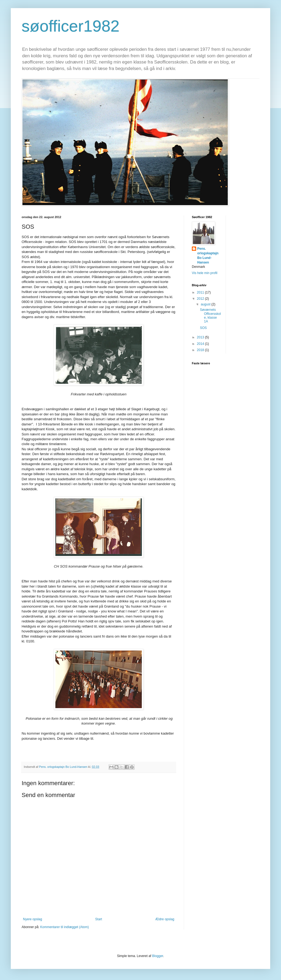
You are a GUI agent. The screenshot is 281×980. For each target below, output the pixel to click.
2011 (201, 292)
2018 (201, 350)
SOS (203, 328)
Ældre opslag (165, 919)
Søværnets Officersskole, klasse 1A (210, 316)
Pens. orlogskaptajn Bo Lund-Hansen (208, 255)
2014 (201, 344)
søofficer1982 (71, 26)
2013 (201, 337)
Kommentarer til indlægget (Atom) (65, 927)
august (206, 304)
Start (98, 919)
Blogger (158, 956)
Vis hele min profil (205, 273)
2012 (201, 299)
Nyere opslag (33, 919)
